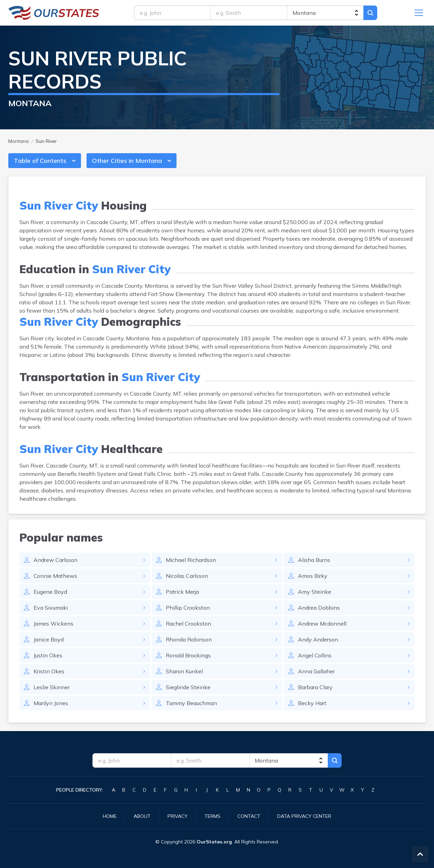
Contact (249, 816)
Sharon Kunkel (184, 671)
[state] (325, 13)
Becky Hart (312, 703)
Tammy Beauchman (191, 703)
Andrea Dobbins (319, 608)
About (142, 816)
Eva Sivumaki (51, 608)
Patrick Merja (182, 592)
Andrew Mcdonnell (322, 624)
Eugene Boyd (50, 592)
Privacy (178, 816)
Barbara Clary (315, 687)
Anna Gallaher (316, 671)
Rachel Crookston (188, 624)
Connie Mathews (55, 576)
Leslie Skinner (52, 687)
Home (110, 816)
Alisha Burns (314, 560)
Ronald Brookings (188, 655)
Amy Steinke (315, 592)
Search (370, 13)
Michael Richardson (191, 560)
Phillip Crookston (188, 608)
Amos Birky (313, 576)
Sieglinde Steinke (188, 687)
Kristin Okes (49, 671)
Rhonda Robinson (189, 639)
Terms (213, 816)
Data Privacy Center (304, 816)
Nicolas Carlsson (187, 576)
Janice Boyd (49, 639)
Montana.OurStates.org (54, 13)
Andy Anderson (318, 639)
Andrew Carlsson (56, 560)
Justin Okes (48, 655)
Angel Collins (315, 655)
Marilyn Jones (51, 703)
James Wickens (53, 624)
